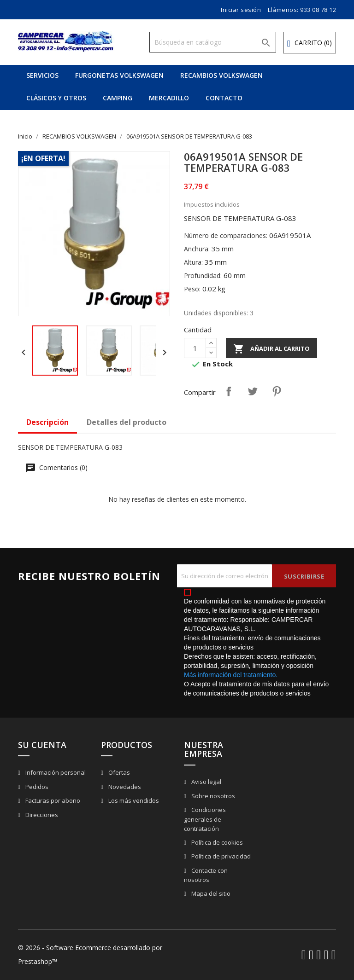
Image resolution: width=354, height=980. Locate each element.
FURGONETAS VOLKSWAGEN (119, 75)
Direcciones (41, 815)
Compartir (229, 391)
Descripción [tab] (47, 422)
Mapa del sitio (210, 893)
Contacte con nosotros (206, 875)
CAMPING (118, 98)
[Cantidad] (195, 348)
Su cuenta (42, 745)
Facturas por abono (52, 800)
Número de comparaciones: (226, 235)
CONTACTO (224, 98)
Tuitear (253, 391)
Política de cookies (216, 842)
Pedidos (36, 787)
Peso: (192, 289)
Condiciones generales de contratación (205, 819)
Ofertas (118, 772)
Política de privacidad (220, 856)
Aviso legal (206, 782)
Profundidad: (203, 275)
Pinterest (277, 391)
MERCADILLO (169, 98)
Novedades (124, 787)
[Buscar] (213, 42)
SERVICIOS (42, 75)
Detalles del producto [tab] (127, 422)
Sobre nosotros (212, 796)
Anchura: (197, 249)
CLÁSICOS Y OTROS (56, 98)
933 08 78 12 (318, 10)
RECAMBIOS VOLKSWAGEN (221, 75)
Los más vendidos (133, 800)
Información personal (55, 772)
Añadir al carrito (271, 349)
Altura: (193, 262)
